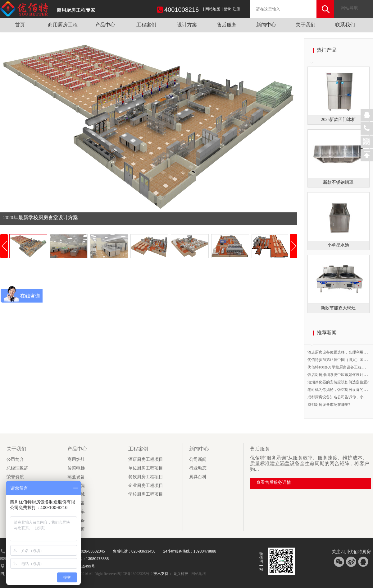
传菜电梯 (76, 468)
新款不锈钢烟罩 (338, 182)
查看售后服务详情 (274, 482)
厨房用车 (76, 512)
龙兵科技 (181, 574)
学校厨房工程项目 (146, 494)
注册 (236, 9)
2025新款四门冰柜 (338, 120)
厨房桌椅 (76, 529)
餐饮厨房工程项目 (146, 477)
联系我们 (345, 25)
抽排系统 (76, 486)
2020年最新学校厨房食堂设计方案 (41, 218)
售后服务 (227, 25)
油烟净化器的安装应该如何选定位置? (338, 382)
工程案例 (146, 25)
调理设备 (76, 520)
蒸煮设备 (76, 477)
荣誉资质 (15, 477)
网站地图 (213, 9)
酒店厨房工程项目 (146, 459)
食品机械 (76, 494)
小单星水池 (338, 245)
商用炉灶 (76, 459)
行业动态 (198, 468)
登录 (227, 9)
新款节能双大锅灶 (338, 308)
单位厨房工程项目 (146, 468)
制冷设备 (76, 503)
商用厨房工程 (63, 25)
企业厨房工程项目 (146, 486)
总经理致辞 (17, 468)
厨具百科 (198, 477)
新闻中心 (266, 25)
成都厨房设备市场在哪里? (329, 405)
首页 (20, 25)
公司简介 (15, 459)
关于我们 (306, 25)
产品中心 (105, 25)
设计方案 (187, 25)
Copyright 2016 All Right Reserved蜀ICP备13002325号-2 (109, 574)
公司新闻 (198, 459)
